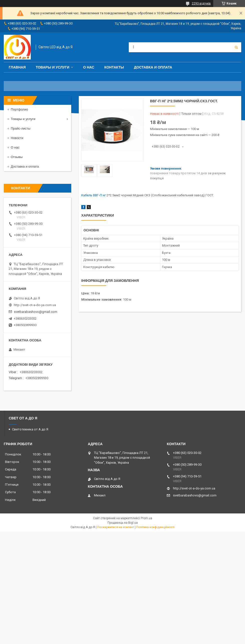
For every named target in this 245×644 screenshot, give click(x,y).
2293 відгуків (201, 4)
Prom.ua (146, 518)
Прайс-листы (21, 128)
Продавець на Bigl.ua (123, 523)
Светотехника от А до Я (30, 429)
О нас (89, 67)
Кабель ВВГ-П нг (93, 195)
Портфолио (19, 109)
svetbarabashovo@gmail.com (35, 312)
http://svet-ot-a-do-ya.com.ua (35, 305)
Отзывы (17, 157)
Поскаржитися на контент (116, 527)
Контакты (114, 67)
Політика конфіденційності (155, 527)
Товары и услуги (53, 67)
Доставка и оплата (153, 67)
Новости (17, 138)
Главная (17, 67)
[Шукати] (236, 47)
